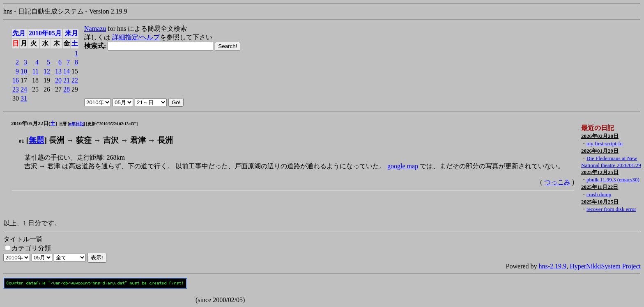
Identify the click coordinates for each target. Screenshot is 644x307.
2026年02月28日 (600, 136)
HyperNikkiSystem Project (605, 266)
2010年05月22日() (34, 123)
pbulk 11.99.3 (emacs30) (613, 180)
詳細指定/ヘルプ (136, 37)
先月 (19, 33)
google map (403, 166)
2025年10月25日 (600, 202)
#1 (22, 141)
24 (24, 89)
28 (67, 89)
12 (47, 71)
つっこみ (557, 182)
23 (16, 89)
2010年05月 (45, 33)
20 (58, 80)
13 (58, 71)
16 (16, 80)
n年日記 (76, 124)
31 (24, 98)
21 (67, 80)
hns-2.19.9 (553, 266)
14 (67, 71)
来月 (71, 33)
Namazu (95, 29)
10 (24, 71)
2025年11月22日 (600, 187)
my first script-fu (605, 143)
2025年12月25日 (600, 172)
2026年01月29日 (600, 151)
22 (75, 80)
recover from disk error (611, 209)
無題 (37, 140)
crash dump (599, 194)
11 (36, 71)
